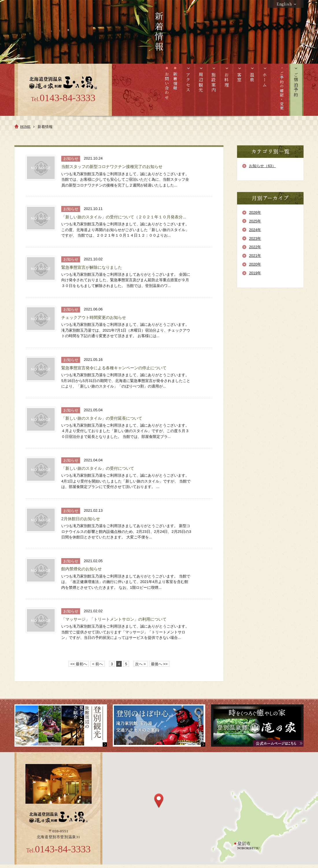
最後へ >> (159, 664)
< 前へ (98, 664)
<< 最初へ (79, 664)
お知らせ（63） (262, 166)
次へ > (140, 664)
